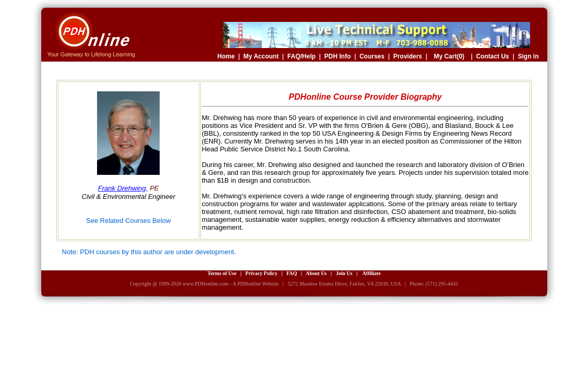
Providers (408, 56)
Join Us (344, 273)
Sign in (529, 56)
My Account (261, 56)
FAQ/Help (302, 56)
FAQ (292, 273)
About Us (316, 273)
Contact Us (492, 56)
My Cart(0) (449, 56)
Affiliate (372, 273)
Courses (372, 56)
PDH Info (338, 56)
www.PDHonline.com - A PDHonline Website (231, 284)
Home (226, 56)
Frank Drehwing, (123, 188)
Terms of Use (222, 273)
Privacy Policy (261, 273)
